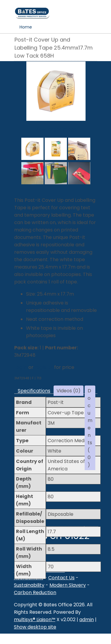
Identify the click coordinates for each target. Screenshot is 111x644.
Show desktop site (35, 627)
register (44, 367)
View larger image (56, 129)
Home (26, 27)
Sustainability (29, 585)
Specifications (34, 391)
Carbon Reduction (35, 593)
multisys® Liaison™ (35, 620)
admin (87, 620)
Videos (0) (69, 391)
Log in (21, 367)
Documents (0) (90, 428)
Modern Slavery (68, 585)
